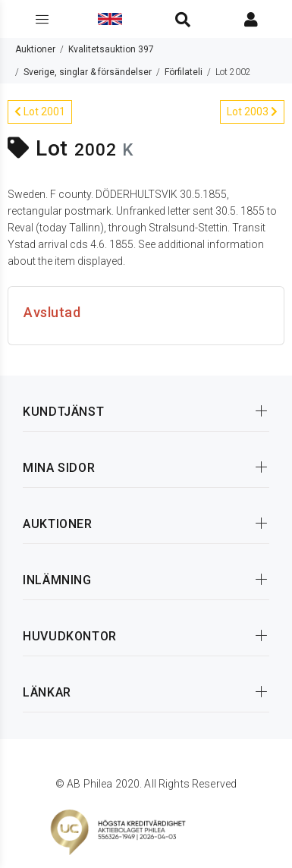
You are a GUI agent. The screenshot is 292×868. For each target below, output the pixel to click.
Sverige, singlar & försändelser (88, 72)
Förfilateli (184, 72)
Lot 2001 (40, 112)
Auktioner (35, 49)
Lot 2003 (252, 112)
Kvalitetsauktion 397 (111, 49)
